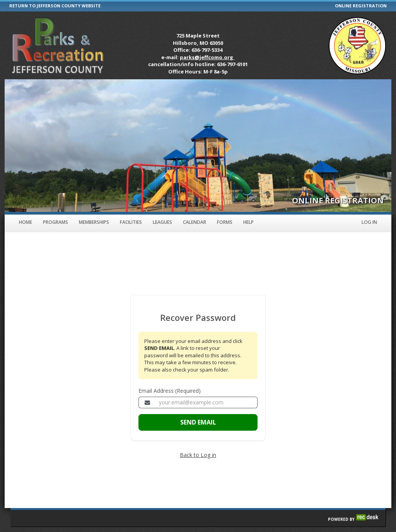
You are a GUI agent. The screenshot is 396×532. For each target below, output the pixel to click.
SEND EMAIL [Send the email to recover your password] (198, 422)
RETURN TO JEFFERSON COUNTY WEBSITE (55, 6)
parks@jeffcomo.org (207, 57)
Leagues (162, 222)
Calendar (195, 222)
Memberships (94, 222)
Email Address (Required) (170, 391)
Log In (369, 222)
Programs (55, 222)
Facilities (131, 222)
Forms (225, 222)
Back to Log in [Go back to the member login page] (198, 455)
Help (248, 222)
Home (26, 222)
